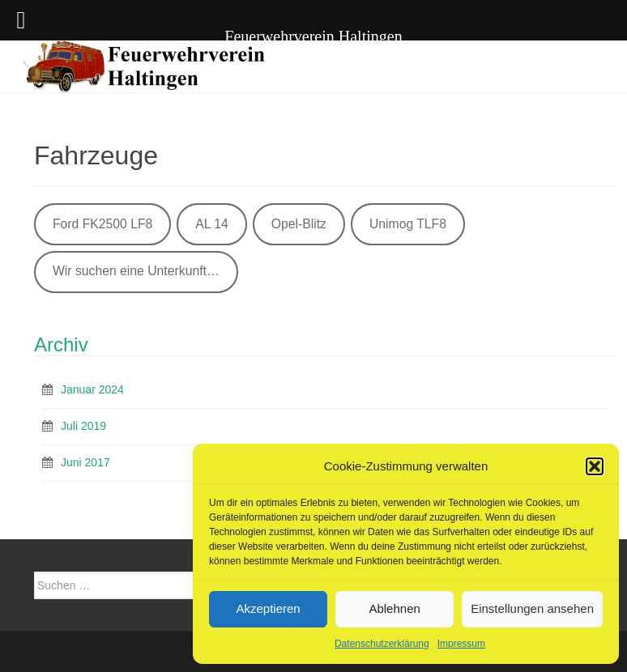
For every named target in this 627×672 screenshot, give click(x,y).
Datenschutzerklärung (382, 644)
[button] (595, 466)
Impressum (461, 644)
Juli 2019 (83, 426)
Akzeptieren (268, 608)
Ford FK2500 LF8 (102, 224)
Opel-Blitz (299, 224)
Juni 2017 (85, 462)
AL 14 (212, 224)
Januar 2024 (92, 389)
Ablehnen (394, 608)
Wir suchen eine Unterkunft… (136, 271)
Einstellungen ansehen (532, 608)
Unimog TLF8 (408, 224)
